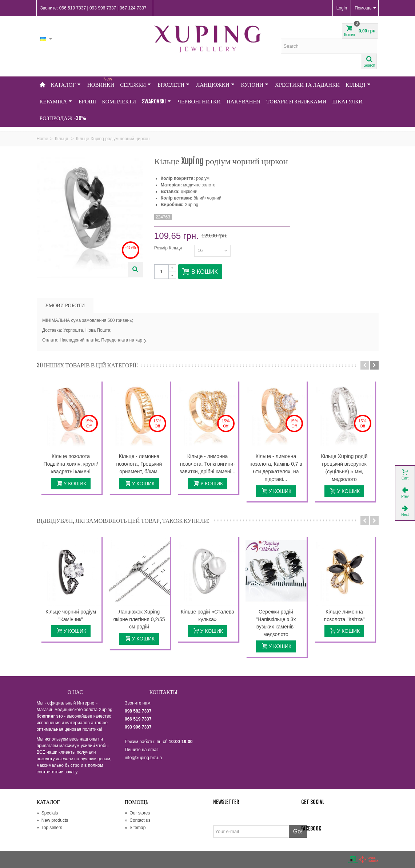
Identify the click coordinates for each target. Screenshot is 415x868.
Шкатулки (347, 101)
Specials (47, 813)
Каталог (66, 85)
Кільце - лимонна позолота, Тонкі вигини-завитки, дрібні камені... (207, 464)
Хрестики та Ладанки (307, 85)
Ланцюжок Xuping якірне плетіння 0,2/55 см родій (139, 619)
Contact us (138, 820)
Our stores (137, 813)
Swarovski (156, 101)
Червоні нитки (199, 101)
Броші (87, 101)
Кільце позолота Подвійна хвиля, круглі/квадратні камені (71, 464)
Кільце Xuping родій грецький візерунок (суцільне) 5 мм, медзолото (344, 468)
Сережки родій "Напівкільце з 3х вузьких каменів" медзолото (276, 623)
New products (53, 820)
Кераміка (56, 101)
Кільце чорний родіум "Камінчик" (71, 616)
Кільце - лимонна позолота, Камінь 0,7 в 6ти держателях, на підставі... (276, 468)
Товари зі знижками (296, 101)
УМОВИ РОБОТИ (65, 305)
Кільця (358, 85)
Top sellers (49, 828)
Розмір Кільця (169, 248)
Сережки (135, 85)
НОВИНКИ (101, 82)
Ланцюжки (215, 85)
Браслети (173, 85)
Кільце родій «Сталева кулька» (207, 616)
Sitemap (135, 828)
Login (342, 8)
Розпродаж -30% (63, 118)
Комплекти (119, 101)
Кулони (255, 85)
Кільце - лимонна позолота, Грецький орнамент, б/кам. (139, 464)
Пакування (244, 101)
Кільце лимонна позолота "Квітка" (344, 616)
